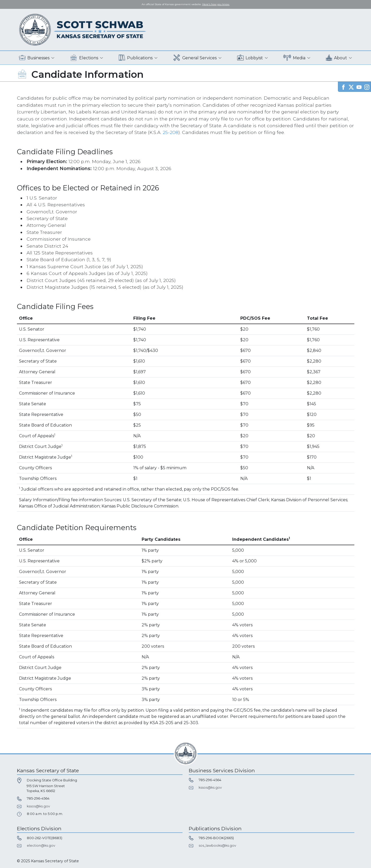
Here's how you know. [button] (216, 4)
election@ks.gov (41, 846)
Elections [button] (84, 58)
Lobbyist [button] (250, 58)
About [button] (336, 58)
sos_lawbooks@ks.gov (217, 846)
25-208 (171, 132)
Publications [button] (136, 58)
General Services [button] (195, 58)
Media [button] (294, 58)
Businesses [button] (34, 58)
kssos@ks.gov (38, 806)
